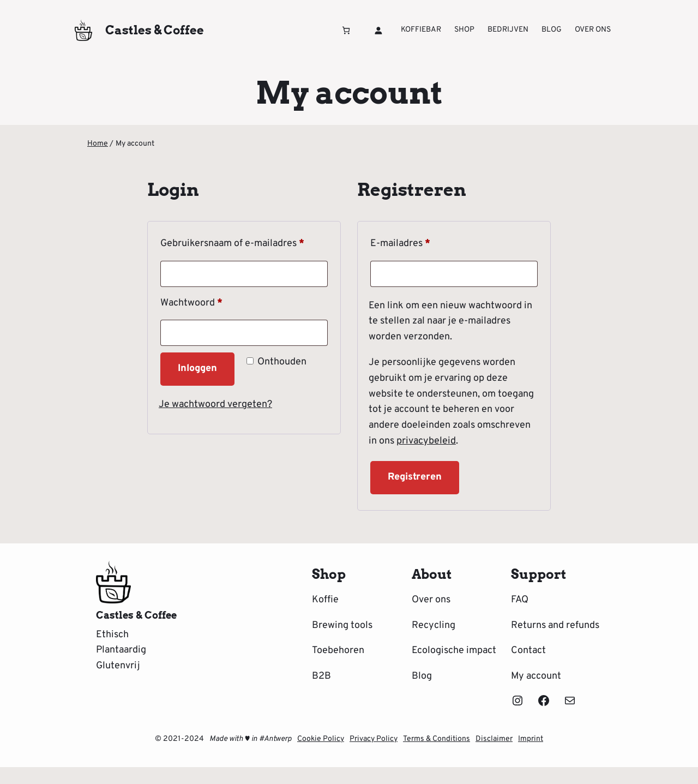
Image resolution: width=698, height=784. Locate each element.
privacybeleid (426, 441)
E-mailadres (416, 242)
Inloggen (197, 369)
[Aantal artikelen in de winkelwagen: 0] (346, 30)
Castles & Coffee (155, 30)
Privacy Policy (374, 739)
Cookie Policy (321, 739)
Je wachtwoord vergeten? (215, 405)
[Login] (378, 30)
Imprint (531, 739)
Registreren (415, 477)
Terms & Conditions (437, 739)
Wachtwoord (207, 301)
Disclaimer (494, 739)
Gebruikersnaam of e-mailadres (244, 242)
